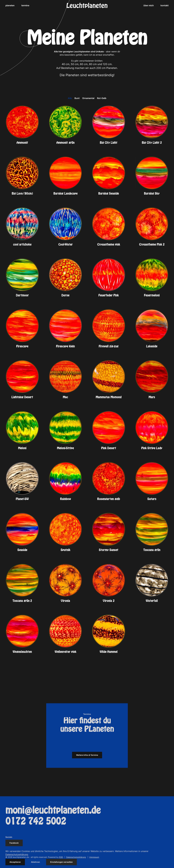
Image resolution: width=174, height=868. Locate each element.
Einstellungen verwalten (61, 862)
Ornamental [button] (88, 98)
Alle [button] (70, 98)
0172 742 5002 (36, 821)
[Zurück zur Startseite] (87, 5)
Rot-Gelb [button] (102, 98)
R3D (61, 857)
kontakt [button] (165, 5)
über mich (149, 5)
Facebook (14, 843)
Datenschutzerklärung (76, 857)
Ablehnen (35, 862)
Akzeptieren (15, 862)
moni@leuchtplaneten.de (53, 811)
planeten (10, 5)
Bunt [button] (77, 98)
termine (25, 5)
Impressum (94, 857)
